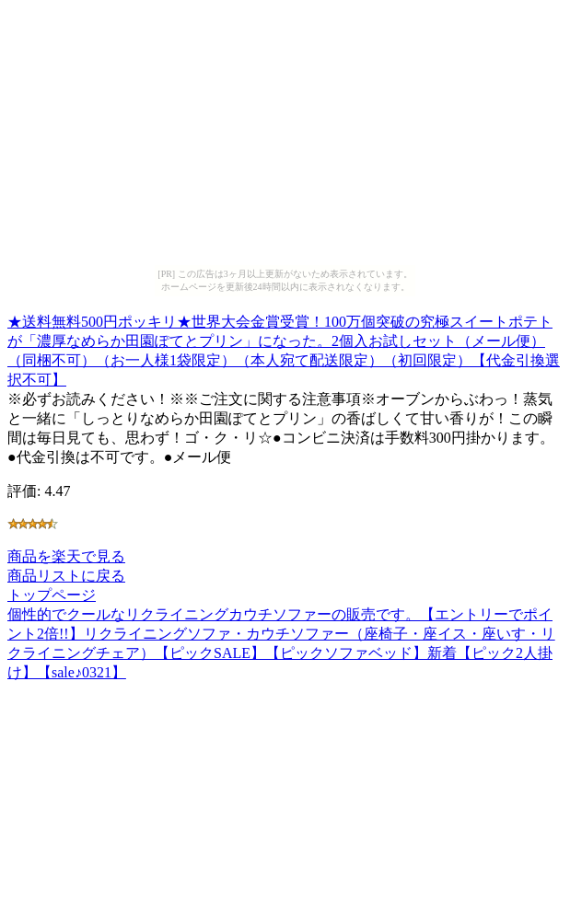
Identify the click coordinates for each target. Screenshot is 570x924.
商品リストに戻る (66, 576)
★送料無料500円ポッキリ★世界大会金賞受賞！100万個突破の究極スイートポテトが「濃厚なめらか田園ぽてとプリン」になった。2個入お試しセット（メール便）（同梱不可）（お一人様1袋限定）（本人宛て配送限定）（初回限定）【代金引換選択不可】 (284, 348)
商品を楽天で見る (66, 556)
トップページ (52, 595)
